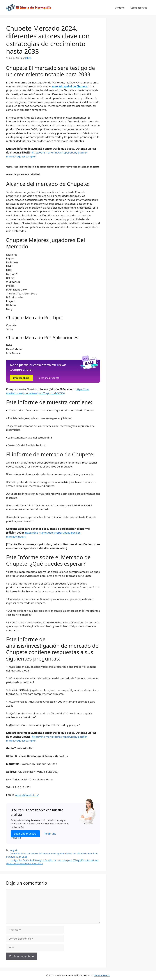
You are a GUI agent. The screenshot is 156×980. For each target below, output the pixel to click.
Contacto (120, 8)
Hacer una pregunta (48, 378)
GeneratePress (102, 975)
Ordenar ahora (21, 378)
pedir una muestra (25, 834)
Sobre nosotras (139, 8)
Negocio (14, 850)
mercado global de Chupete (70, 86)
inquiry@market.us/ (27, 795)
